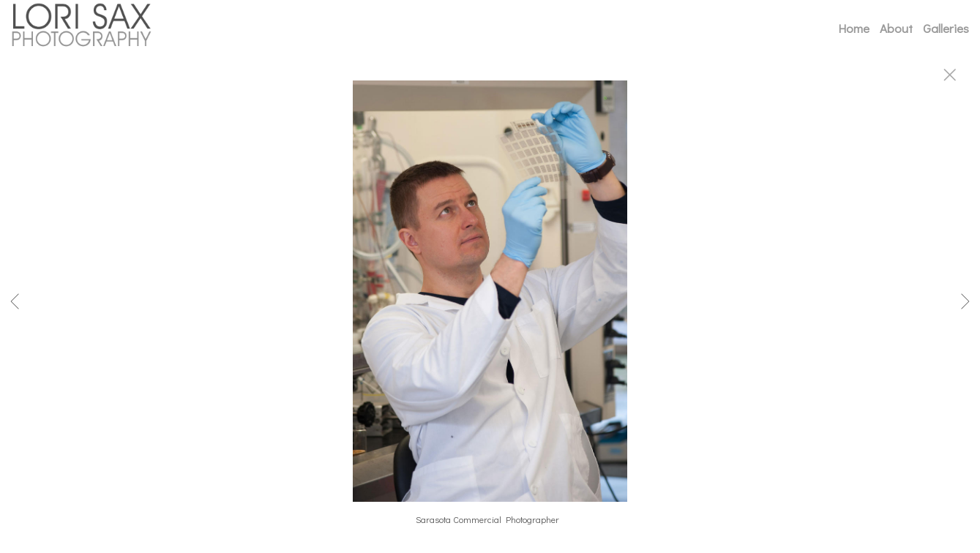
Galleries (946, 28)
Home (854, 28)
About (896, 28)
